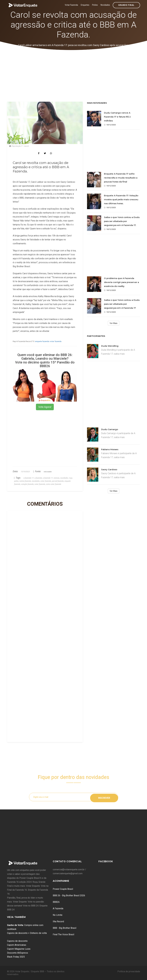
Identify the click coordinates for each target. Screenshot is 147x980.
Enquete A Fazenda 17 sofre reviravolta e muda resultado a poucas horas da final (121, 178)
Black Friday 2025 (16, 957)
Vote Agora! (45, 407)
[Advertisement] (74, 71)
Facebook (106, 861)
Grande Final (126, 5)
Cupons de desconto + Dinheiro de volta (27, 933)
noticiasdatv (48, 472)
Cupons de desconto (17, 941)
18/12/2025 (110, 125)
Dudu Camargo (110, 429)
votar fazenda (56, 341)
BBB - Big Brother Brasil (65, 928)
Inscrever (104, 797)
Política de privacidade (129, 971)
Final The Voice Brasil (63, 934)
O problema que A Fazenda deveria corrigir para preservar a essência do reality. (121, 282)
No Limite (58, 915)
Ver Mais (114, 323)
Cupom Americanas (17, 945)
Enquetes (85, 5)
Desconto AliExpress (18, 953)
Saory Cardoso (109, 469)
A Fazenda (58, 908)
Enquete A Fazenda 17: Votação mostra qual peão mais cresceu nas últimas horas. (121, 199)
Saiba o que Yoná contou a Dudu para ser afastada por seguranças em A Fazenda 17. (122, 221)
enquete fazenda (42, 341)
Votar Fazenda (71, 5)
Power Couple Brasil (63, 889)
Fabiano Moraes (110, 449)
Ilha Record (58, 921)
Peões (95, 5)
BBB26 (56, 902)
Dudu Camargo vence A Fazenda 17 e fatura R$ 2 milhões (117, 117)
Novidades (105, 5)
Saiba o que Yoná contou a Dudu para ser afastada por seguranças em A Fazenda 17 (122, 304)
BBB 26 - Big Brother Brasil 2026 (69, 895)
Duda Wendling (110, 346)
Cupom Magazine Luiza (19, 949)
